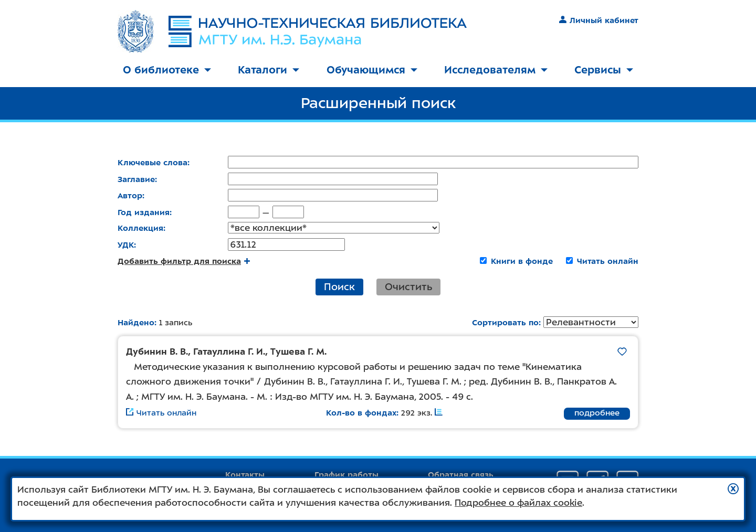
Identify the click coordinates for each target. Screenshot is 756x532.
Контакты (245, 475)
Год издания (144, 212)
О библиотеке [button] (167, 70)
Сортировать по (505, 324)
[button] (733, 489)
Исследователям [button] (496, 70)
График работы (346, 475)
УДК (126, 246)
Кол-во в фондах (361, 414)
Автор (130, 196)
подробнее (597, 414)
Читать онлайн (608, 262)
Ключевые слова (153, 163)
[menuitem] (167, 71)
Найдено (136, 323)
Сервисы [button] (604, 70)
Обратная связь (461, 475)
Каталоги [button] (269, 70)
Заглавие (136, 179)
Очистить (408, 287)
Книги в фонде (522, 262)
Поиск (339, 287)
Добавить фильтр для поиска (184, 262)
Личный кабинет (599, 20)
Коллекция (140, 229)
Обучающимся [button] (372, 70)
